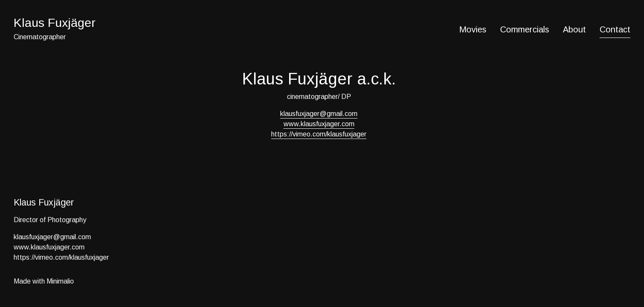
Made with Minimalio (44, 281)
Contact (615, 29)
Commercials (525, 29)
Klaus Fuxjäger (55, 23)
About (574, 29)
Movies (473, 29)
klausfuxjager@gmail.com (319, 114)
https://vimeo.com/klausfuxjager (319, 134)
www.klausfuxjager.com (319, 124)
